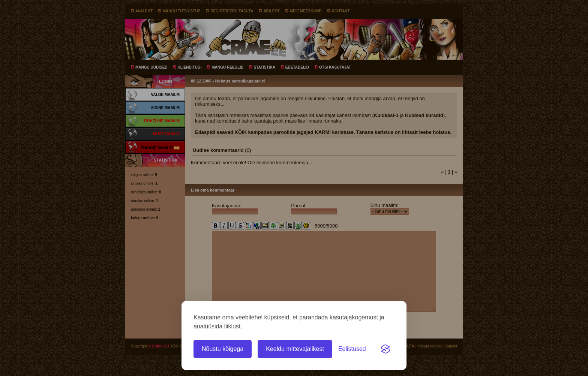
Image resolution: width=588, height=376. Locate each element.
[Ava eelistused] (352, 349)
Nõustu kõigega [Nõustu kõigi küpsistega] (223, 349)
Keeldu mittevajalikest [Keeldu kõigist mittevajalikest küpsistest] (295, 349)
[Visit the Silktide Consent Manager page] (385, 349)
